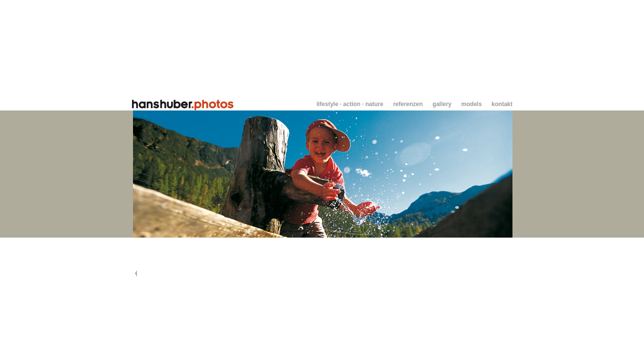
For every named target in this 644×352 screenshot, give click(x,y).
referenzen (408, 104)
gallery (442, 104)
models (471, 104)
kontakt (502, 104)
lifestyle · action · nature (350, 104)
